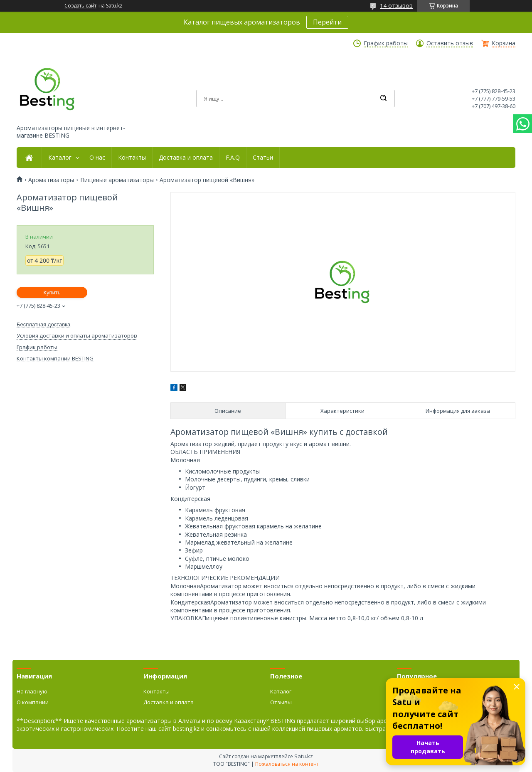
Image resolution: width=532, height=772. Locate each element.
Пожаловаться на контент (287, 764)
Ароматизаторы (51, 180)
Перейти (327, 22)
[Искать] (383, 99)
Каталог (60, 158)
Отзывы (281, 702)
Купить (52, 292)
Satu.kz (304, 756)
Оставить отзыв (450, 43)
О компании (33, 702)
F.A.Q (233, 158)
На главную (32, 691)
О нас (97, 158)
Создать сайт (80, 6)
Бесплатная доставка (43, 324)
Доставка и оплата (186, 158)
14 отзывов (396, 6)
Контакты (132, 158)
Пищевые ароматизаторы (117, 180)
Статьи (263, 158)
